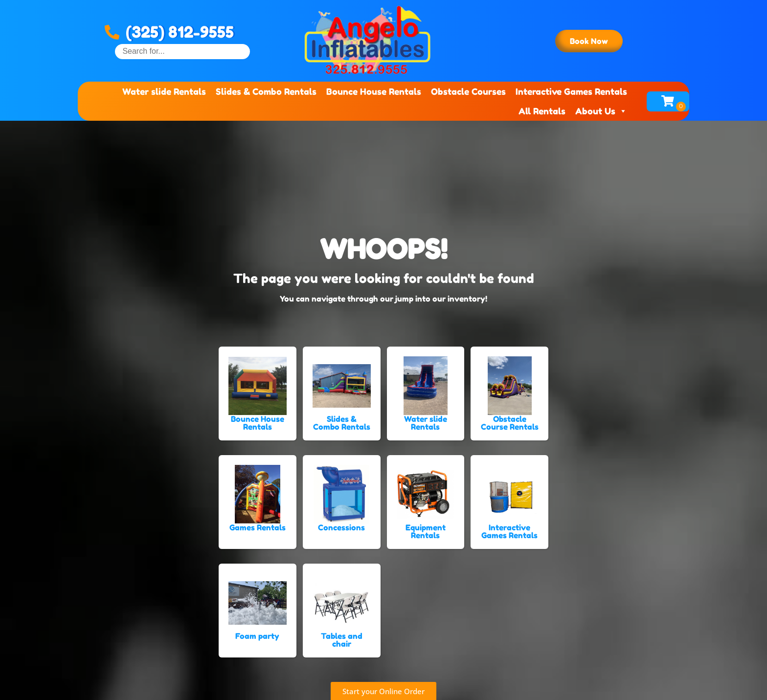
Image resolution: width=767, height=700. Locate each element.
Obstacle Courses (468, 91)
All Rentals (542, 111)
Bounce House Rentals (374, 91)
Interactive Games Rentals (571, 91)
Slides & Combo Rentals (266, 91)
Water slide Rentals (164, 91)
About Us (601, 111)
